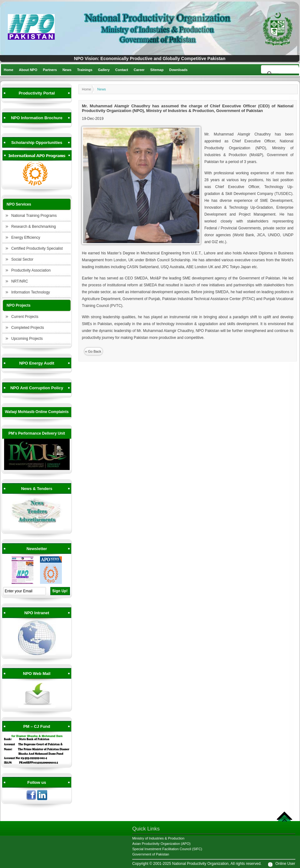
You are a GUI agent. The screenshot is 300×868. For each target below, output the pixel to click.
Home (9, 70)
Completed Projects (28, 328)
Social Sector (22, 259)
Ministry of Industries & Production (158, 838)
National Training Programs (34, 216)
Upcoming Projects (27, 339)
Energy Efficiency (26, 237)
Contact (122, 70)
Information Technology (31, 292)
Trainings (85, 70)
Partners (50, 70)
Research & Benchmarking (34, 227)
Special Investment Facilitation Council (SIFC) (167, 849)
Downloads (178, 70)
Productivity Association (31, 270)
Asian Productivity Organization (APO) (161, 844)
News (67, 70)
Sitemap (157, 70)
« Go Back (93, 351)
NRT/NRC (20, 281)
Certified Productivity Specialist (37, 248)
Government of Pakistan (151, 854)
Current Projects (25, 317)
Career (139, 70)
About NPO (28, 70)
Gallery (104, 70)
